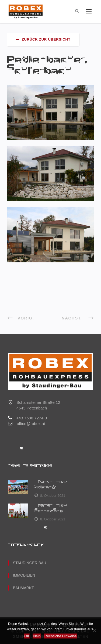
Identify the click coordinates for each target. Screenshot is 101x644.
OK (27, 636)
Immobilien (24, 575)
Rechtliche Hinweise (61, 636)
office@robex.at (31, 424)
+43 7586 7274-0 (32, 418)
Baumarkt (23, 588)
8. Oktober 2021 (53, 496)
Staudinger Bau (29, 563)
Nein (37, 636)
